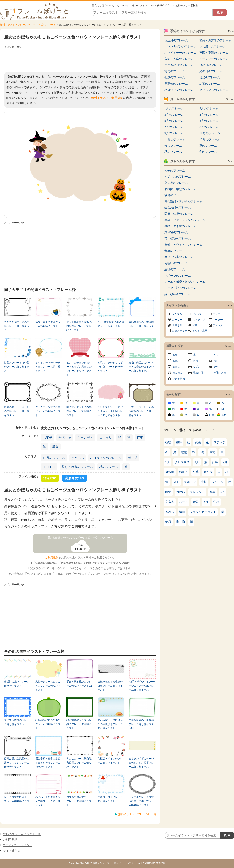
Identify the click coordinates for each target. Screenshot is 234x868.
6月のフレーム (209, 121)
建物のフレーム (175, 269)
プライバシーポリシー (18, 845)
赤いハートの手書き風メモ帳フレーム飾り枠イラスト (48, 801)
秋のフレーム (109, 467)
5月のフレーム (174, 121)
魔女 (55, 447)
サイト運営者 (12, 851)
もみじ (170, 512)
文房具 (170, 502)
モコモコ (49, 467)
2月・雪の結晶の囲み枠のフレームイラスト (111, 324)
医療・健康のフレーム (179, 214)
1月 (168, 462)
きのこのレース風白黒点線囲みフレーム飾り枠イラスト (79, 763)
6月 (223, 492)
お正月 (183, 472)
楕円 (216, 361)
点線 (198, 442)
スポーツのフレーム (178, 276)
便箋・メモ (220, 373)
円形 (196, 361)
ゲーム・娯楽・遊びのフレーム (185, 282)
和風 (195, 325)
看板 (204, 482)
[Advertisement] (80, 60)
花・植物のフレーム (178, 238)
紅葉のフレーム (210, 84)
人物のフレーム (175, 170)
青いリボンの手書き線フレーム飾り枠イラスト (141, 326)
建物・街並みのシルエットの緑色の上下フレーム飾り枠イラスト (141, 367)
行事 (140, 438)
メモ (176, 482)
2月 (225, 462)
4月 (197, 462)
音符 (196, 502)
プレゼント (197, 492)
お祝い (181, 492)
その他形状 (179, 379)
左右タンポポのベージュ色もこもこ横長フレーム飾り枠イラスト (141, 763)
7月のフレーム (174, 127)
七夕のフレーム (175, 77)
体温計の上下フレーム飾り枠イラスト (17, 684)
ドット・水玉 (200, 331)
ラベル (217, 367)
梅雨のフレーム (175, 71)
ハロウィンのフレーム (106, 458)
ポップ (132, 458)
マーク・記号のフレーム (181, 288)
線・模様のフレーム (178, 294)
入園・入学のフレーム (179, 59)
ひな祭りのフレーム (212, 46)
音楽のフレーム (175, 251)
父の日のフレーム (211, 71)
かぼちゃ (65, 438)
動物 (184, 452)
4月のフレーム (209, 115)
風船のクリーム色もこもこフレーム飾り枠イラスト (48, 686)
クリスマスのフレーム (214, 90)
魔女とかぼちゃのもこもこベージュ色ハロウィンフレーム (80, 538)
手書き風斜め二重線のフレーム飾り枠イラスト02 (141, 724)
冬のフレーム (208, 152)
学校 (216, 502)
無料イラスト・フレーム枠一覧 (137, 814)
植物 (168, 442)
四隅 (175, 361)
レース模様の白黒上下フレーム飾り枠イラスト (17, 801)
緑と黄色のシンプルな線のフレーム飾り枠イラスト (79, 724)
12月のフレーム (210, 139)
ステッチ (220, 442)
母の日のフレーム (211, 65)
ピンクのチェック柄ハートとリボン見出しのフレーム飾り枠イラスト (79, 369)
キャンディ (85, 438)
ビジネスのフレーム (178, 177)
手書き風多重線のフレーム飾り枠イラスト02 (79, 684)
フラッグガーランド (203, 512)
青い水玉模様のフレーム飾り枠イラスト (17, 722)
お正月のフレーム (176, 40)
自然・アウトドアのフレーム (183, 245)
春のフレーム (173, 146)
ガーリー (177, 320)
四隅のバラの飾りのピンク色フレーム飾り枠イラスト (110, 367)
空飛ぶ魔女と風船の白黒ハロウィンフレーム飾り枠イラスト (17, 763)
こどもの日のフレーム (179, 65)
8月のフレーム (209, 127)
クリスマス (182, 462)
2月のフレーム (209, 108)
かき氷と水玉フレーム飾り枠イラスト (110, 799)
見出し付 (198, 373)
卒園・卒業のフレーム (214, 53)
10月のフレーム (47, 25)
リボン (197, 367)
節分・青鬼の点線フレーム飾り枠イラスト (48, 324)
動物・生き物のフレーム (181, 226)
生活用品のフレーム (178, 207)
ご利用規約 (52, 557)
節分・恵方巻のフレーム (215, 40)
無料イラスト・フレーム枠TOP (18, 25)
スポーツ (190, 482)
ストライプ (199, 320)
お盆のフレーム (210, 77)
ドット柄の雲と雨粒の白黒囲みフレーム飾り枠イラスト (79, 326)
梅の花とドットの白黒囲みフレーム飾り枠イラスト (79, 411)
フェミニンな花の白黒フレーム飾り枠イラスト (48, 411)
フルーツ (217, 482)
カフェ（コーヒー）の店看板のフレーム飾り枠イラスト (141, 411)
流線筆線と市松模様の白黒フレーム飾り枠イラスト (110, 686)
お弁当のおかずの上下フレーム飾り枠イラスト (79, 801)
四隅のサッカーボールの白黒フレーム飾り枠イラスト (17, 411)
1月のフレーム (174, 108)
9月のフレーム (174, 133)
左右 (216, 355)
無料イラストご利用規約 (107, 98)
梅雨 (182, 512)
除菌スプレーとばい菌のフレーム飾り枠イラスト (17, 367)
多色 (224, 415)
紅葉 (196, 472)
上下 (196, 355)
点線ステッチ (180, 331)
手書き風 (177, 325)
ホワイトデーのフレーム (181, 53)
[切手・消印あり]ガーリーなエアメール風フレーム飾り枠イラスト (142, 686)
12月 (213, 452)
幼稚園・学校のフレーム (181, 189)
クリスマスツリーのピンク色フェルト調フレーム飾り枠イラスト (110, 411)
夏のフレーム (208, 146)
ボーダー (218, 320)
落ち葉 (170, 472)
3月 (202, 452)
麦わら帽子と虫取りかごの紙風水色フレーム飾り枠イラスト (110, 724)
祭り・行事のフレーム (77, 467)
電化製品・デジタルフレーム (183, 201)
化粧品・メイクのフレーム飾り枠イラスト (110, 761)
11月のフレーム (175, 139)
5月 (206, 502)
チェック (218, 325)
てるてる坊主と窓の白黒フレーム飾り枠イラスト (17, 326)
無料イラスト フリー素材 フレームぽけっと (115, 863)
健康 (168, 522)
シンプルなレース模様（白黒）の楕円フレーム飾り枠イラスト (141, 801)
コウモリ (106, 438)
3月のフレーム (174, 115)
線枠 (179, 442)
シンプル (177, 314)
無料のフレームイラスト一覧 (22, 834)
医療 (168, 492)
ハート (183, 502)
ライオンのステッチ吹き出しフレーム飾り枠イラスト (48, 367)
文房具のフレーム (176, 183)
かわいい (78, 458)
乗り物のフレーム (176, 232)
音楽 (212, 492)
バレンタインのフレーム (181, 46)
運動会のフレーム (176, 84)
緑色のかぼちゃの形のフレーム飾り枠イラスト (48, 724)
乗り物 (181, 522)
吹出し (176, 367)
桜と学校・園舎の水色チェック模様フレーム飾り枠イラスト (48, 763)
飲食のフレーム (175, 195)
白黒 (212, 415)
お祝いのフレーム (176, 263)
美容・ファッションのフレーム (185, 220)
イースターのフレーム (214, 59)
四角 (175, 355)
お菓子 (48, 438)
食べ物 (208, 472)
